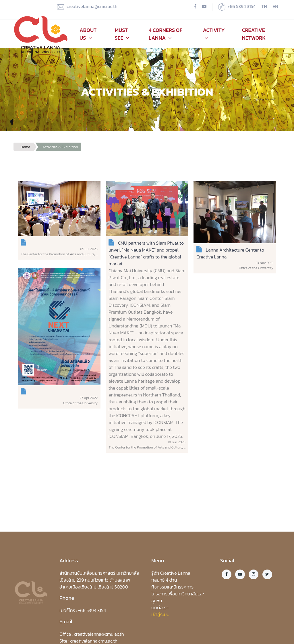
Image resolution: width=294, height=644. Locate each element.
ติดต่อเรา (160, 607)
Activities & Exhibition (60, 147)
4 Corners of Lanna (166, 34)
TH (264, 6)
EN (275, 6)
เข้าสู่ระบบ (160, 614)
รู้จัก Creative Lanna (171, 573)
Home (25, 147)
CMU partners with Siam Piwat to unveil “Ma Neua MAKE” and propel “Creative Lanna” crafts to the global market (146, 253)
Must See (122, 34)
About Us (88, 34)
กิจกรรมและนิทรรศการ (172, 587)
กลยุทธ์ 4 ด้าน (164, 580)
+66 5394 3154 (237, 7)
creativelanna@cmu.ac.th (87, 7)
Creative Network (254, 34)
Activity (214, 33)
